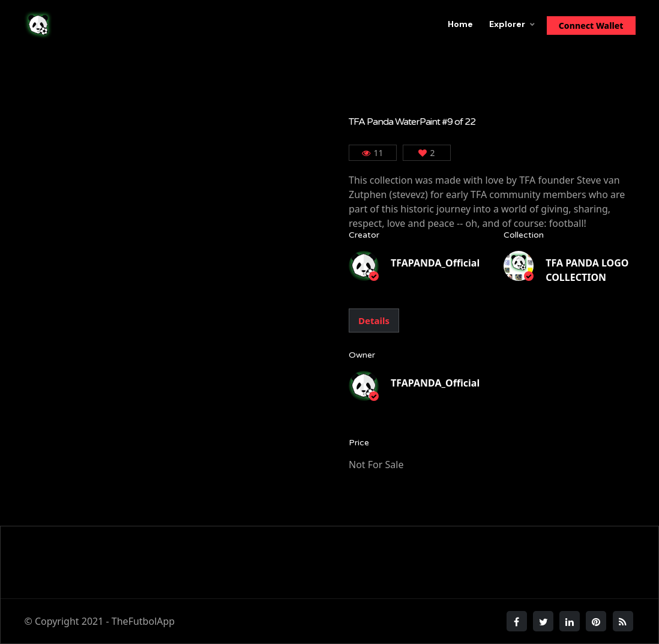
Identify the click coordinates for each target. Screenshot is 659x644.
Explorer (507, 24)
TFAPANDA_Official (435, 263)
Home (460, 24)
